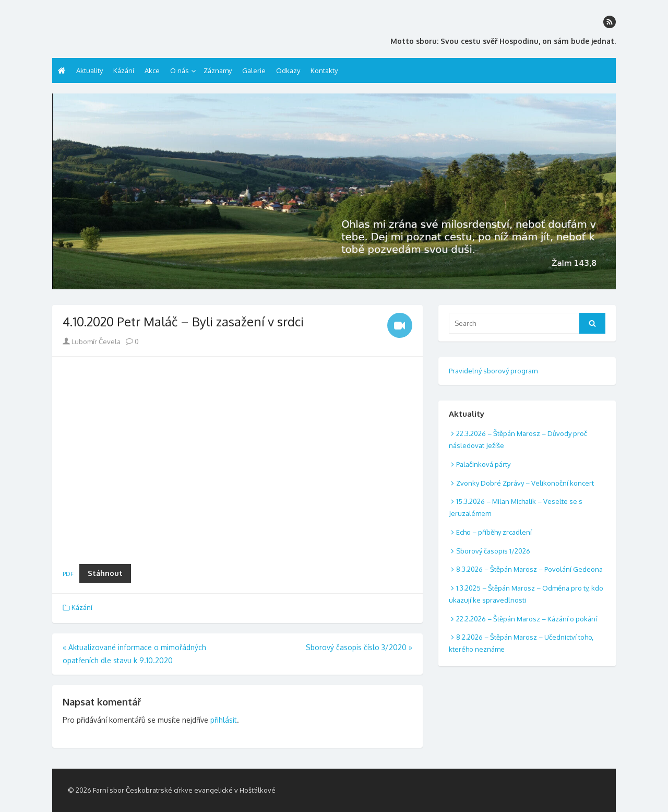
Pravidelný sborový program (493, 371)
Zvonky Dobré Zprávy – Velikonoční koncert (525, 483)
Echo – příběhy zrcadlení (494, 532)
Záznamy (218, 70)
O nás (180, 70)
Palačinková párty (483, 464)
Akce (152, 70)
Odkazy (288, 70)
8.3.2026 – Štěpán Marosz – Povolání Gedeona (529, 569)
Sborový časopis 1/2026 (493, 551)
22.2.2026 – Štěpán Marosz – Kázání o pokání (527, 619)
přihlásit (224, 720)
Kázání (124, 70)
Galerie (254, 70)
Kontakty (324, 70)
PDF (68, 574)
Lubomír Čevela (92, 342)
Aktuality (90, 70)
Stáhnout (105, 573)
